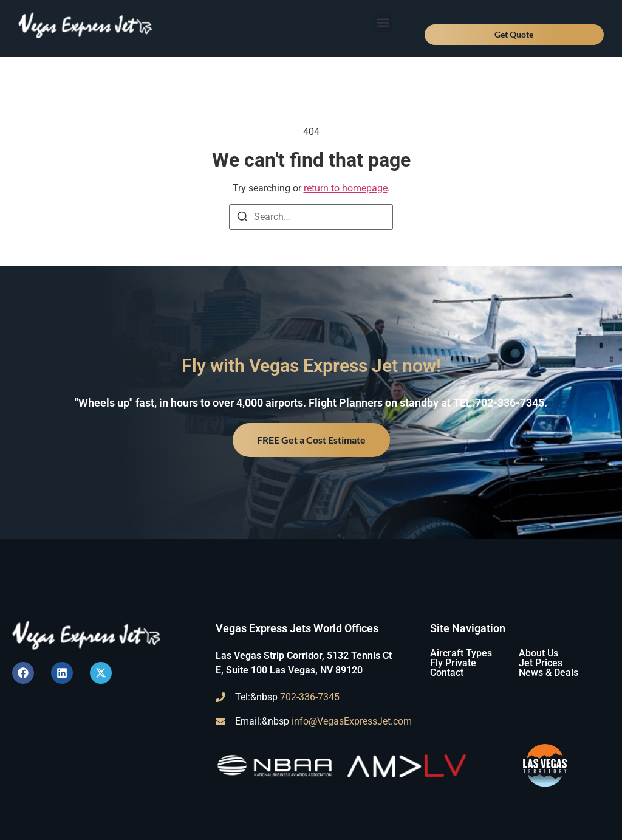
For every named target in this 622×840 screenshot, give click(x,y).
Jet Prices (541, 663)
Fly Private (453, 663)
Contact (447, 673)
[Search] (242, 219)
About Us (538, 653)
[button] (383, 22)
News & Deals (549, 673)
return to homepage (346, 188)
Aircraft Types (461, 653)
